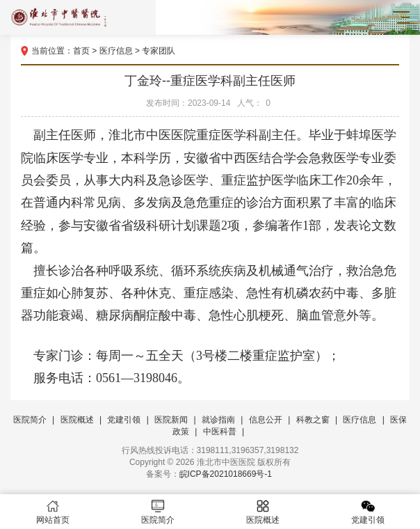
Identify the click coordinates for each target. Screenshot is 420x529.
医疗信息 (116, 51)
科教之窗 (313, 420)
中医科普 (220, 432)
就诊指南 (218, 420)
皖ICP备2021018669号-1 (226, 474)
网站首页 (52, 512)
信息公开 (266, 420)
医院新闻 (171, 420)
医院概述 (77, 420)
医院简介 (30, 420)
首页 (81, 51)
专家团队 (159, 51)
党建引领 (124, 420)
